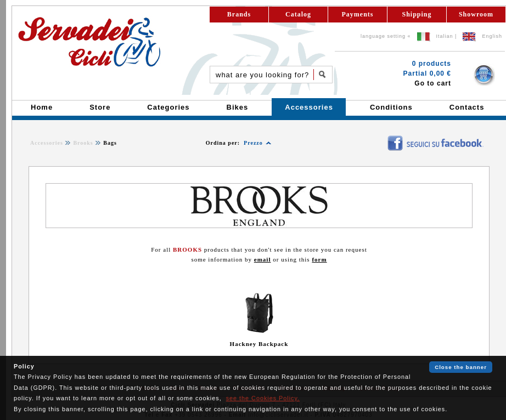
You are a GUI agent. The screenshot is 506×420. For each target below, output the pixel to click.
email (263, 259)
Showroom (476, 14)
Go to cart (433, 83)
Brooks (83, 143)
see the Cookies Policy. (263, 398)
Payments (358, 14)
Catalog (298, 14)
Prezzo (253, 143)
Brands (239, 14)
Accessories (47, 143)
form (319, 259)
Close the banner (461, 367)
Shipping (417, 14)
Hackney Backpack (259, 344)
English (492, 36)
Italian (445, 36)
